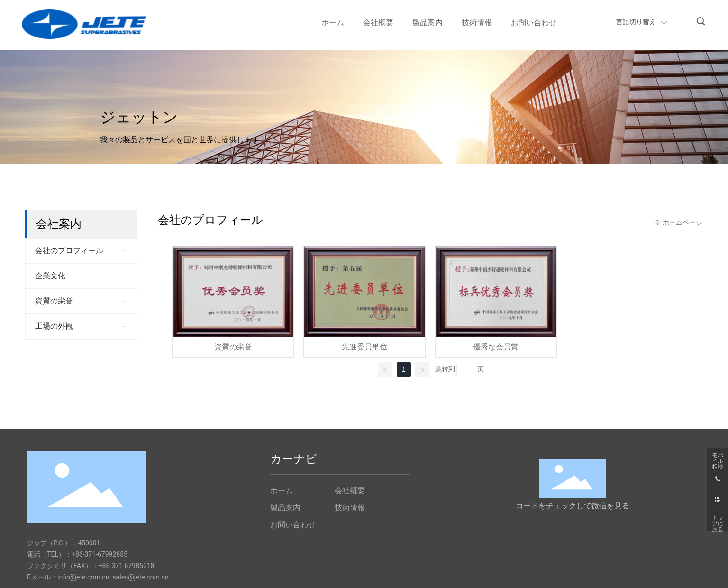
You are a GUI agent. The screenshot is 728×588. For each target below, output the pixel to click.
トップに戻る (718, 521)
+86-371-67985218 (127, 566)
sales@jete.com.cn (140, 577)
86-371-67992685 (101, 554)
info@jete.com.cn (83, 577)
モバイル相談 (718, 458)
